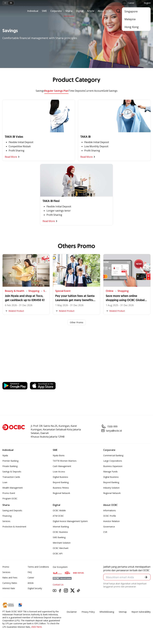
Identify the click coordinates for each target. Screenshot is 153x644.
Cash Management (62, 467)
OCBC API (58, 554)
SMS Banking (59, 538)
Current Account (94, 91)
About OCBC (105, 11)
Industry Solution (111, 488)
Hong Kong (132, 27)
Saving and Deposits (12, 511)
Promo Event (9, 494)
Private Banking (10, 467)
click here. (37, 627)
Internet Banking (61, 527)
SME (44, 11)
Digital (80, 11)
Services (6, 522)
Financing (7, 516)
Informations (110, 511)
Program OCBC (10, 499)
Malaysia (130, 19)
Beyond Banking (61, 483)
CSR (105, 532)
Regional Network (61, 494)
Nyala (5, 456)
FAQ (30, 573)
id (5, 3)
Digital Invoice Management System (70, 522)
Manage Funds (110, 472)
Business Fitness (61, 488)
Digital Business (60, 477)
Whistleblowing (107, 612)
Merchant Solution (62, 543)
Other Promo (77, 323)
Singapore (131, 11)
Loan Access (59, 472)
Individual (33, 11)
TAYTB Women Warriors (65, 461)
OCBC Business (60, 532)
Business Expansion (113, 467)
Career (31, 578)
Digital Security (35, 589)
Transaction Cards (11, 477)
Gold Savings (110, 91)
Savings (40, 91)
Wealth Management (13, 488)
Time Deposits (77, 91)
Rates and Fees (10, 578)
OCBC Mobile (59, 511)
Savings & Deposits (12, 472)
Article (91, 11)
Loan (5, 483)
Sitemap (123, 612)
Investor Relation (111, 522)
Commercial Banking (113, 456)
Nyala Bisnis (59, 456)
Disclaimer (72, 612)
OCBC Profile (110, 516)
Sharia (69, 11)
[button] (146, 578)
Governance (109, 527)
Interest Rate (9, 589)
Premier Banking (10, 461)
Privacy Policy (88, 612)
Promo (6, 567)
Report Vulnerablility (141, 612)
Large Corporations (113, 461)
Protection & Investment (14, 527)
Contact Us (58, 585)
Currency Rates (10, 583)
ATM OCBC (58, 516)
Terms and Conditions (38, 567)
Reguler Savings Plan (56, 91)
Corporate (56, 11)
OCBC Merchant (61, 549)
